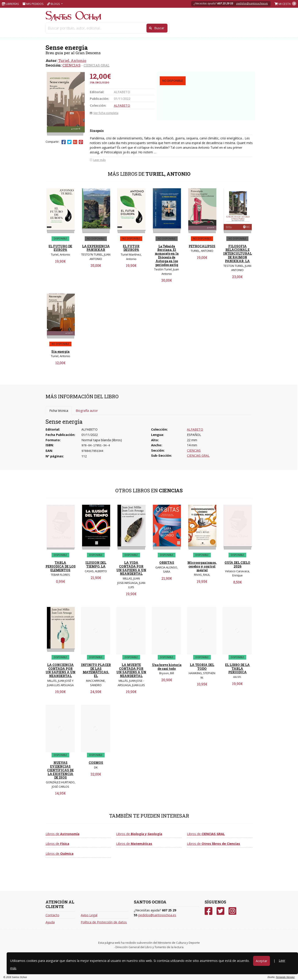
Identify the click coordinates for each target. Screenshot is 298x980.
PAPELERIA (59, 28)
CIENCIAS (71, 65)
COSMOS (96, 763)
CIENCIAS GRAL (97, 65)
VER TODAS (233, 28)
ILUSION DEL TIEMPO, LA (96, 564)
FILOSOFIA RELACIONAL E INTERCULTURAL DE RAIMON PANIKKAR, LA (237, 254)
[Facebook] (209, 911)
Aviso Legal (89, 915)
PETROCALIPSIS (202, 246)
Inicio (51, 36)
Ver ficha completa (104, 113)
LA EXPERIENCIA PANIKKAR (96, 248)
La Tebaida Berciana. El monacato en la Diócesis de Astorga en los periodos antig (167, 255)
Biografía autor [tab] (87, 411)
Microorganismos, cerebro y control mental (202, 566)
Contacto (52, 915)
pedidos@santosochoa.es (252, 3)
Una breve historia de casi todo (167, 667)
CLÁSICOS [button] (215, 28)
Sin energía (60, 351)
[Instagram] (232, 911)
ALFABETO (122, 105)
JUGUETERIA (108, 28)
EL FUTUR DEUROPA (131, 248)
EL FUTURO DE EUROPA (60, 248)
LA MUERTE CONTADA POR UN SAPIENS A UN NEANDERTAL (131, 670)
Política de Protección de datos (104, 922)
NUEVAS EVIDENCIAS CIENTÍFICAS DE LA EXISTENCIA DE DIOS (60, 770)
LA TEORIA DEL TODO (202, 667)
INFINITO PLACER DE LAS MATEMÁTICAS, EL (96, 670)
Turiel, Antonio (72, 61)
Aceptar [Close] (261, 961)
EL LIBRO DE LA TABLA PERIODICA (237, 669)
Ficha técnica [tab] (59, 411)
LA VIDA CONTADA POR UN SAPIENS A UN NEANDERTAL (131, 568)
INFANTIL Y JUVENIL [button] (193, 28)
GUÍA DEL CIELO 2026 (237, 564)
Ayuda (50, 922)
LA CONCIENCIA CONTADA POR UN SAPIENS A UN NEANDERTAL (61, 670)
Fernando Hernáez (285, 977)
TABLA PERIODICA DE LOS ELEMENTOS (61, 566)
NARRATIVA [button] (169, 28)
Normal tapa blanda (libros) (102, 440)
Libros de (62, 834)
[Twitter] (220, 911)
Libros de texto (139, 28)
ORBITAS (167, 563)
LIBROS (83, 28)
